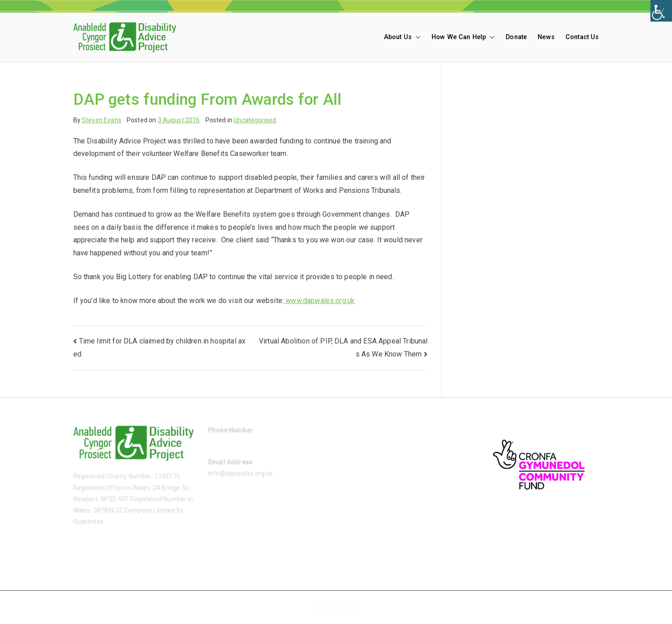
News (546, 37)
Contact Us (582, 37)
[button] (416, 37)
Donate (516, 37)
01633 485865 (229, 441)
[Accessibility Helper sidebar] (661, 11)
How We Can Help (463, 37)
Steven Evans (102, 120)
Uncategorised (255, 120)
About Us (402, 37)
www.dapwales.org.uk (319, 301)
